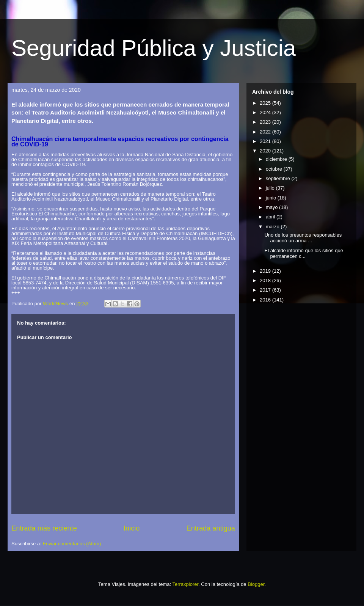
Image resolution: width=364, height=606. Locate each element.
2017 (266, 290)
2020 (266, 151)
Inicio (132, 528)
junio (272, 198)
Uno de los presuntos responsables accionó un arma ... (303, 238)
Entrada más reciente (44, 528)
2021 (266, 141)
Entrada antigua (211, 528)
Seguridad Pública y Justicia (154, 48)
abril (271, 217)
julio (271, 188)
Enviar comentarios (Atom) (72, 544)
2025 (266, 103)
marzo (273, 227)
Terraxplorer (185, 584)
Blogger (256, 584)
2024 (266, 112)
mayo (272, 207)
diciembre (277, 159)
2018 (266, 280)
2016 (266, 300)
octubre (275, 169)
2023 (266, 122)
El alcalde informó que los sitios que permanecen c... (304, 254)
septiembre (279, 178)
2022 (266, 132)
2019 (266, 271)
